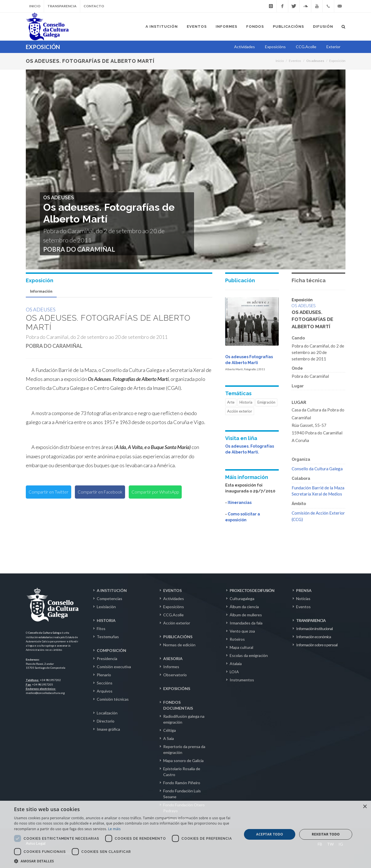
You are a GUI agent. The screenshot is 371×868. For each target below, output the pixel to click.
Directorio (106, 721)
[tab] (41, 291)
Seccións (105, 683)
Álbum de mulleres (246, 615)
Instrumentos (242, 680)
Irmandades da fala (246, 623)
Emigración (266, 402)
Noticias (303, 599)
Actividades (174, 599)
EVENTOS (172, 590)
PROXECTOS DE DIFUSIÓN (252, 590)
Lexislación (106, 607)
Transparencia (62, 6)
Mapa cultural (241, 647)
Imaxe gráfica (108, 729)
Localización (107, 713)
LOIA (234, 672)
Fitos (101, 629)
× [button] (365, 807)
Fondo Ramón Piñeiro (182, 783)
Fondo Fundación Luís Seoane (182, 794)
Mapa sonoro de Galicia (183, 761)
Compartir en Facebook (100, 492)
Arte (231, 402)
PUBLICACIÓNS (178, 637)
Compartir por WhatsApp (155, 492)
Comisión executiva (114, 667)
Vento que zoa (242, 631)
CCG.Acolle (173, 615)
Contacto (94, 6)
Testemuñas (108, 637)
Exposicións (174, 607)
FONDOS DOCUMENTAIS (178, 705)
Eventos (295, 61)
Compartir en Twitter (49, 492)
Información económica (314, 637)
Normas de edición (179, 645)
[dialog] (185, 834)
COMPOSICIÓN (111, 650)
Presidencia (107, 658)
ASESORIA (173, 658)
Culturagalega (242, 599)
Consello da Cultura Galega (317, 469)
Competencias (110, 599)
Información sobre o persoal (317, 645)
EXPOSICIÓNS (177, 688)
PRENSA (304, 590)
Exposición (337, 61)
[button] (125, 861)
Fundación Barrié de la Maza (318, 488)
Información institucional (314, 629)
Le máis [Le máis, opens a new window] (114, 829)
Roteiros (237, 639)
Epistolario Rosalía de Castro (182, 772)
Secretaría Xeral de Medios (317, 494)
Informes (171, 667)
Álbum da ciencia (244, 607)
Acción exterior (240, 411)
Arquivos (105, 691)
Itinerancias (240, 503)
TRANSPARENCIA (311, 620)
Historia (246, 402)
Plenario (104, 675)
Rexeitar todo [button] (326, 834)
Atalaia (236, 664)
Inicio (35, 6)
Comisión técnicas (113, 699)
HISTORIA (106, 620)
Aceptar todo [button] (269, 834)
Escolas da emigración (249, 655)
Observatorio (175, 675)
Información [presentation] (41, 291)
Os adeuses (41, 309)
